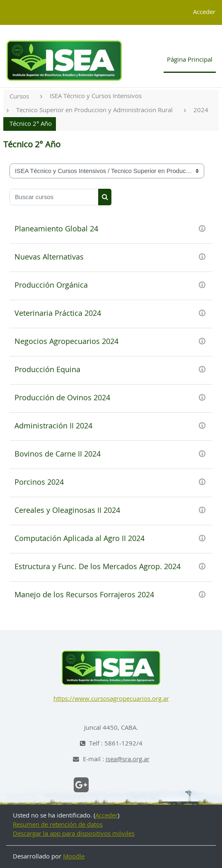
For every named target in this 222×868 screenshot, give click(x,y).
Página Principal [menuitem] (190, 60)
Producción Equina (47, 370)
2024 (201, 110)
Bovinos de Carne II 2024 (58, 454)
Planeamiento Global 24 (56, 229)
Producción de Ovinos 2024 (62, 398)
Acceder (204, 12)
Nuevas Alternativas (49, 257)
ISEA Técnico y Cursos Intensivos (96, 96)
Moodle (74, 857)
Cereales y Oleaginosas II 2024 (67, 511)
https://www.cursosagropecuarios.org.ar (111, 699)
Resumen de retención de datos (58, 825)
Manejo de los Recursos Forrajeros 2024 (84, 595)
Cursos (19, 97)
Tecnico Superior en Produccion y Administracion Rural (94, 110)
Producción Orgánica (51, 286)
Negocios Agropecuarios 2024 (66, 342)
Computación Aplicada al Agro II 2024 (80, 539)
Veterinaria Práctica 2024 (58, 314)
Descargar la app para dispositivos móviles (74, 834)
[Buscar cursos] (54, 197)
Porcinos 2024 (39, 483)
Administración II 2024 (53, 426)
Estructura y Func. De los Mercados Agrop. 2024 (98, 567)
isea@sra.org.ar (128, 759)
